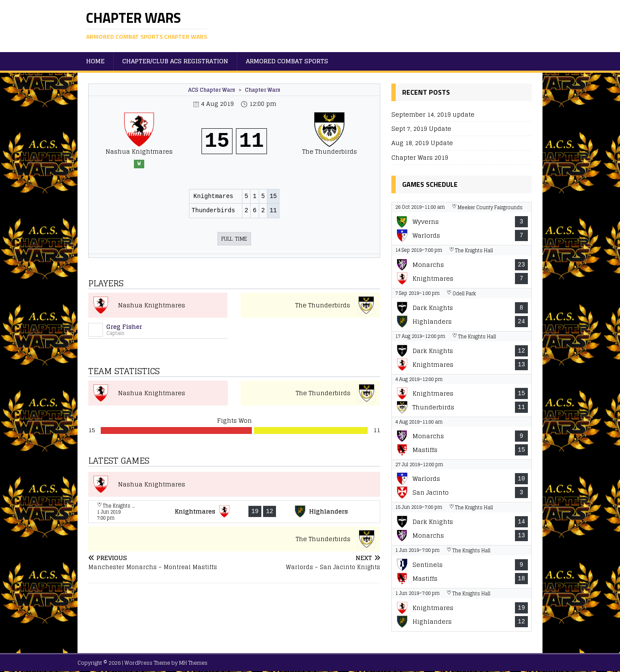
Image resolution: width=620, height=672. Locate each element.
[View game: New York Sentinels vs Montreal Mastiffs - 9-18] (462, 567)
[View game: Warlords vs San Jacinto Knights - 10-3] (462, 481)
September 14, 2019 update (433, 114)
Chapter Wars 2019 (420, 157)
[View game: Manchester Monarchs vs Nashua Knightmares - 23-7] (462, 267)
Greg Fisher (124, 327)
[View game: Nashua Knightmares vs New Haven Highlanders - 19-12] (234, 512)
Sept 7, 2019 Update (421, 129)
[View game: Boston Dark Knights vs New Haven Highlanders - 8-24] (462, 310)
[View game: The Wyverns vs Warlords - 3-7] (462, 224)
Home (95, 61)
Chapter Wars (263, 90)
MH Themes (193, 663)
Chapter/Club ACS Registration (175, 61)
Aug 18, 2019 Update (422, 143)
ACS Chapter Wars (212, 90)
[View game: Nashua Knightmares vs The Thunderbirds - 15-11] (462, 396)
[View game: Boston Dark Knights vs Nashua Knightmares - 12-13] (462, 353)
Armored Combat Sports (287, 61)
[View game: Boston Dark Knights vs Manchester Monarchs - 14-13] (462, 524)
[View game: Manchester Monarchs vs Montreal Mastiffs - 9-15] (462, 438)
